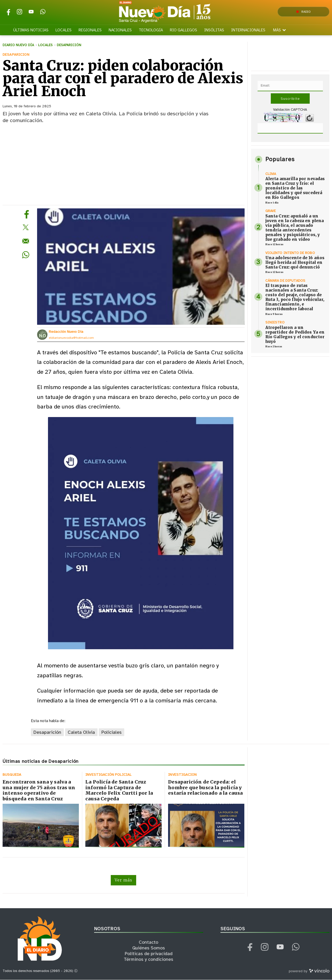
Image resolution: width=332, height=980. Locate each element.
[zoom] (141, 267)
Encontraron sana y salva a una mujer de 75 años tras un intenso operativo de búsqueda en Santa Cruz (39, 791)
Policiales (112, 732)
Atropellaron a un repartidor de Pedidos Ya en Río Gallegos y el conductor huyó (295, 334)
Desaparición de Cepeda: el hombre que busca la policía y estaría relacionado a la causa (205, 788)
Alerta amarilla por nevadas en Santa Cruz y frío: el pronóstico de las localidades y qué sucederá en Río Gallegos (295, 188)
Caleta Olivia (81, 732)
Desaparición (47, 732)
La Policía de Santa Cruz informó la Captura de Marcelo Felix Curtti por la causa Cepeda (119, 791)
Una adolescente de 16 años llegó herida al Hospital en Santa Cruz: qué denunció (295, 262)
